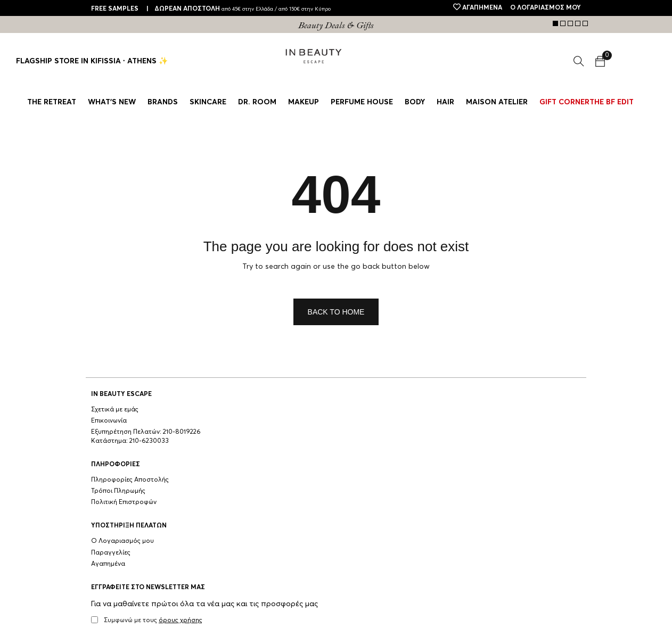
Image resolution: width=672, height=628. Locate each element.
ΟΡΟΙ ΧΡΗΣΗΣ (113, 616)
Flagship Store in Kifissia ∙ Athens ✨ (92, 61)
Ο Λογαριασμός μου (323, 410)
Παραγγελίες (311, 421)
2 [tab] (563, 23)
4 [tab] (578, 23)
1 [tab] (555, 23)
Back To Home (336, 312)
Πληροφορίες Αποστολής (230, 410)
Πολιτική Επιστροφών (224, 432)
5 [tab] (585, 23)
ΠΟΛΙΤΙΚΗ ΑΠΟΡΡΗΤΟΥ (177, 616)
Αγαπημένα (308, 432)
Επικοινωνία (109, 421)
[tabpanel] (336, 26)
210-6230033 (149, 450)
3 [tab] (570, 23)
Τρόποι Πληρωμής (218, 421)
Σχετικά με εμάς (115, 410)
